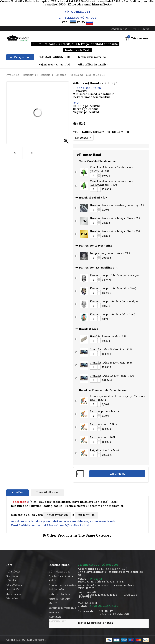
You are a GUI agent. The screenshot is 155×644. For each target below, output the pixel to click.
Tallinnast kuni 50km (104, 424)
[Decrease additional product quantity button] (99, 177)
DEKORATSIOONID (57, 515)
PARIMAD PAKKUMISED (54, 57)
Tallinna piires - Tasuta (104, 411)
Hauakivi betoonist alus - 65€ (108, 336)
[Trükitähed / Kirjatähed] (83, 138)
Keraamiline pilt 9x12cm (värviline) (113, 314)
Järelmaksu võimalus (92, 57)
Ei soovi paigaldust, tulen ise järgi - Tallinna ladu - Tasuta (118, 398)
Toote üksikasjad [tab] (47, 492)
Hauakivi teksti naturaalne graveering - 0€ (117, 205)
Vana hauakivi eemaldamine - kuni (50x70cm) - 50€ (112, 169)
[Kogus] (80, 474)
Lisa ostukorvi (118, 474)
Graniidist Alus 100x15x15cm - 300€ (112, 376)
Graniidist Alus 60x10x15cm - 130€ (111, 349)
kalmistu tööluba (59, 594)
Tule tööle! (13, 571)
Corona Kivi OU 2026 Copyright (26, 640)
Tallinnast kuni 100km (104, 437)
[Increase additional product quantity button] (99, 174)
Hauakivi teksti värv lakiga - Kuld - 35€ (115, 231)
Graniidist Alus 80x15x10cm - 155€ (111, 363)
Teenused (54, 612)
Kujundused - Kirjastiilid (54, 64)
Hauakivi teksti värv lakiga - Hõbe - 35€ (115, 218)
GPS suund (95, 579)
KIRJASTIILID (87, 515)
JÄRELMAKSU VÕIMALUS (78, 18)
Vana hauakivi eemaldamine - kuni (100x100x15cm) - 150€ (112, 183)
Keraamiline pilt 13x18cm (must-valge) (114, 275)
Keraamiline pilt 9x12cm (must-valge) (114, 301)
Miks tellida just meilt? (92, 64)
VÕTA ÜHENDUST (77, 12)
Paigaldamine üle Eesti (104, 450)
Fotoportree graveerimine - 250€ (110, 253)
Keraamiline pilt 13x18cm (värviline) (113, 288)
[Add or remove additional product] (76, 172)
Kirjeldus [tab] (17, 492)
